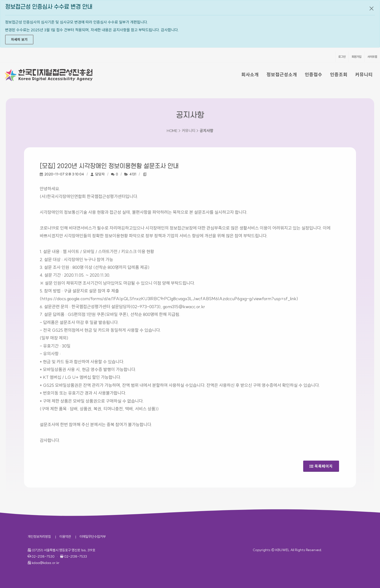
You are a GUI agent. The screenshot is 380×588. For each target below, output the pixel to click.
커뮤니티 (364, 75)
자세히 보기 (19, 40)
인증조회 (339, 75)
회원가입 (356, 57)
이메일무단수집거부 (93, 537)
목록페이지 (321, 465)
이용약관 (65, 537)
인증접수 (314, 75)
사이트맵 (372, 57)
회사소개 (250, 75)
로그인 (342, 57)
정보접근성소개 (282, 75)
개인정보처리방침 (39, 537)
